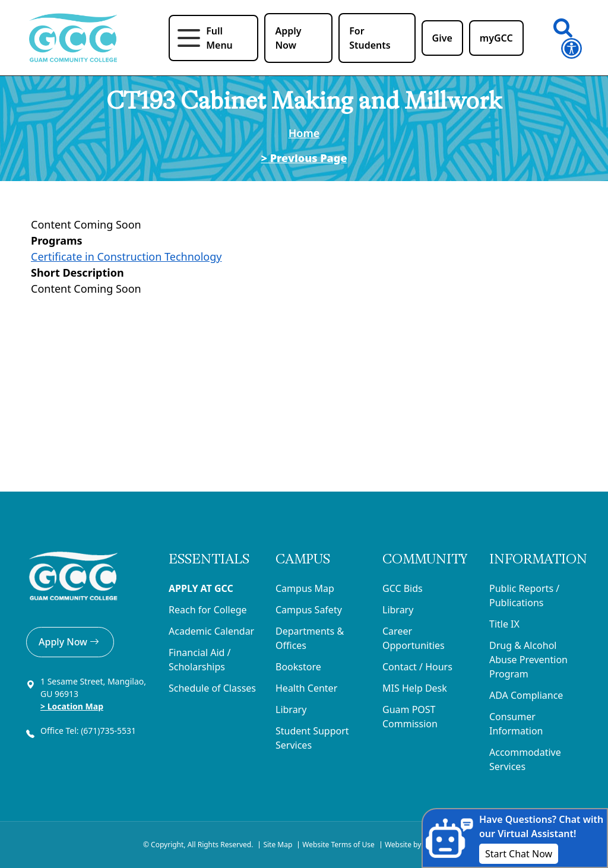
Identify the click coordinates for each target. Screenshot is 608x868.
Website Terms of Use (338, 845)
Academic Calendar (211, 631)
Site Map (278, 845)
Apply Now (70, 642)
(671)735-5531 (110, 731)
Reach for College (208, 610)
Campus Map (305, 588)
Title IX (504, 624)
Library (291, 709)
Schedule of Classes (212, 688)
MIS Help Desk (415, 688)
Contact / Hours (417, 667)
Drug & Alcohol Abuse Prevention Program (528, 660)
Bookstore (298, 667)
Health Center (306, 688)
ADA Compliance (526, 695)
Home (304, 133)
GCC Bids (403, 588)
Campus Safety (309, 610)
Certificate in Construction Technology (126, 256)
